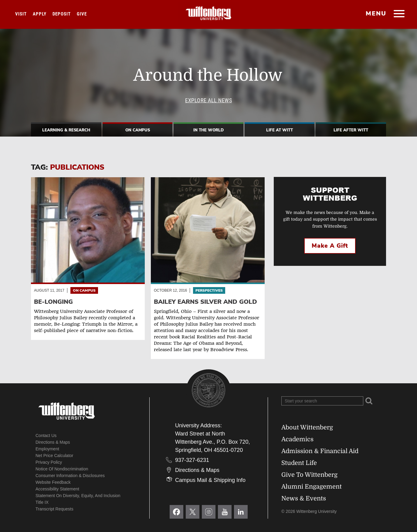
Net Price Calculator (54, 456)
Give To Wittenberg (309, 475)
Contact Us (46, 435)
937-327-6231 (192, 460)
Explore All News (208, 100)
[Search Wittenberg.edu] (322, 401)
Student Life (299, 463)
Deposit (62, 14)
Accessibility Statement (57, 489)
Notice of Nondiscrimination (62, 469)
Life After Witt (351, 130)
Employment (47, 449)
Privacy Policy (49, 462)
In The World (208, 130)
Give (82, 14)
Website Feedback (53, 482)
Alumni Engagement (312, 487)
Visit (21, 14)
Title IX (42, 502)
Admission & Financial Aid (320, 451)
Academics (297, 439)
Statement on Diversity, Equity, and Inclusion (78, 496)
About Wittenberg (307, 427)
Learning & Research (66, 130)
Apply (40, 14)
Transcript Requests (54, 509)
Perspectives (209, 290)
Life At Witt (280, 130)
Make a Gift (330, 246)
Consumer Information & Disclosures (70, 476)
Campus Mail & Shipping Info (210, 480)
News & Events (304, 498)
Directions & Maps (53, 442)
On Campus (138, 130)
